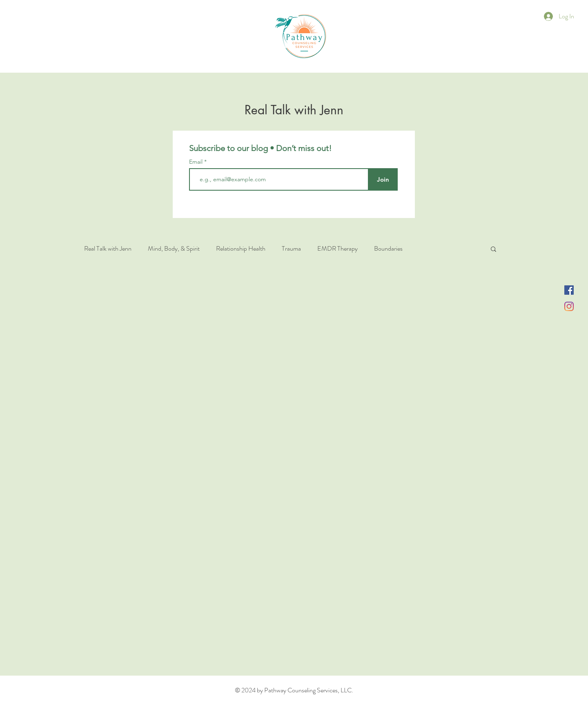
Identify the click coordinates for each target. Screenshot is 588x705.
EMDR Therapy (337, 249)
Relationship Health (241, 249)
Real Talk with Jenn (108, 249)
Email (197, 162)
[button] (493, 250)
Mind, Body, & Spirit (174, 249)
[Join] (383, 179)
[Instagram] (569, 306)
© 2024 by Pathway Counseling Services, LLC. (294, 690)
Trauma (291, 249)
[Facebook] (569, 290)
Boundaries (388, 249)
